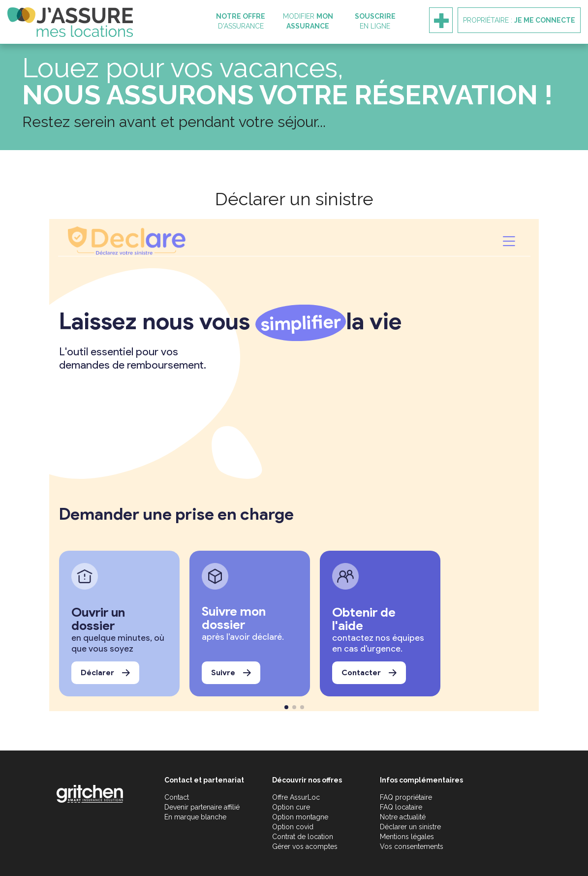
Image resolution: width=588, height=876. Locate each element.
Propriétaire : (519, 20)
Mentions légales (407, 837)
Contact (177, 797)
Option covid (293, 827)
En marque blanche (195, 817)
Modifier (308, 21)
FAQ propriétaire (406, 797)
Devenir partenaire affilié (202, 807)
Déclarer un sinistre (410, 827)
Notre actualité (403, 817)
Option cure (291, 807)
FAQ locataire (401, 807)
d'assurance (241, 21)
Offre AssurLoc (296, 797)
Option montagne (300, 817)
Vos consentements (412, 846)
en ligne (375, 21)
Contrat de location (303, 837)
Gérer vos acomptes (305, 846)
